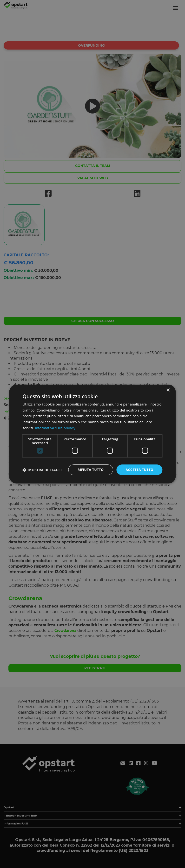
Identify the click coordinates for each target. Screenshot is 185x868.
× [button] (168, 390)
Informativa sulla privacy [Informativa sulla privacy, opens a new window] (55, 428)
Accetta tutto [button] (139, 470)
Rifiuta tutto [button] (90, 470)
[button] (42, 470)
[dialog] (92, 434)
